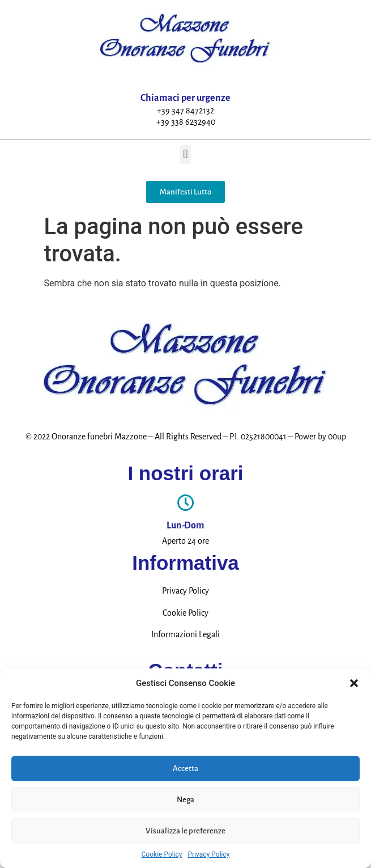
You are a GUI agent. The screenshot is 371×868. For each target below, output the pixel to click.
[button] (354, 683)
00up (337, 437)
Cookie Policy (162, 854)
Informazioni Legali (185, 634)
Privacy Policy (209, 854)
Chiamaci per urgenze (185, 98)
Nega (185, 800)
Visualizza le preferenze (185, 831)
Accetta (185, 769)
